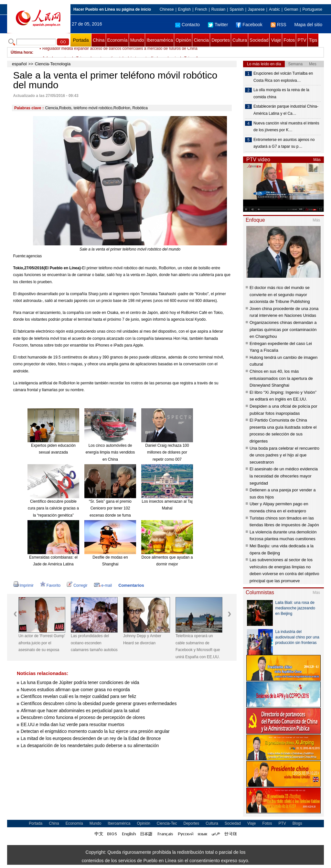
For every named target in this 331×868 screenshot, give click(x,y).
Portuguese (312, 9)
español (19, 64)
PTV (302, 40)
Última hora (21, 52)
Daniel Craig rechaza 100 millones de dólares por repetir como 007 (167, 452)
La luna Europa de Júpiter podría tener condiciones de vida (80, 682)
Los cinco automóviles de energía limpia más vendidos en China (110, 452)
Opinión (183, 40)
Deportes (221, 40)
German (291, 9)
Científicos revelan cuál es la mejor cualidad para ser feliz (78, 696)
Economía (117, 40)
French (201, 9)
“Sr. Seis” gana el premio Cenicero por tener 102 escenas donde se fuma (110, 508)
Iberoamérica (160, 40)
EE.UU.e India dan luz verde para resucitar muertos (73, 724)
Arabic (274, 9)
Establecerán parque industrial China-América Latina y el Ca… (286, 110)
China (99, 40)
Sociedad (259, 40)
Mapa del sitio (308, 25)
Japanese (256, 9)
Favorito (50, 585)
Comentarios (131, 585)
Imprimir (23, 585)
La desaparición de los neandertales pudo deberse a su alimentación (90, 745)
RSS (278, 25)
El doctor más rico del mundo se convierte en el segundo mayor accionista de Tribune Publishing (280, 295)
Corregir (77, 585)
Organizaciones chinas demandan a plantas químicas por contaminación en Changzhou (283, 329)
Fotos (289, 40)
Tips (313, 40)
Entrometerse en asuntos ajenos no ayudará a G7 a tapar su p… (284, 143)
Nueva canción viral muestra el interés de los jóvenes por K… (286, 127)
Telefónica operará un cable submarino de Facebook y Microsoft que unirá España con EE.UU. (198, 646)
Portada (81, 40)
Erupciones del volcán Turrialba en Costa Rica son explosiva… (283, 77)
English (184, 9)
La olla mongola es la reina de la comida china (281, 93)
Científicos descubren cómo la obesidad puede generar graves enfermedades (99, 703)
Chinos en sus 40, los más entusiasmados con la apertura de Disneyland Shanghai (281, 378)
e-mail (103, 585)
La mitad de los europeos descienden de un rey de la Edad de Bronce (91, 738)
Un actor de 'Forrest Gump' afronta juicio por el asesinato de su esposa (42, 643)
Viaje (276, 40)
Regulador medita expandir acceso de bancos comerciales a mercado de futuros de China (120, 52)
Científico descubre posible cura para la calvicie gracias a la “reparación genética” (53, 508)
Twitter (218, 25)
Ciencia (201, 40)
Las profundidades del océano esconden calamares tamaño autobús (94, 643)
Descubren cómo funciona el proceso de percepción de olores (83, 717)
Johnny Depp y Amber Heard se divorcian (142, 639)
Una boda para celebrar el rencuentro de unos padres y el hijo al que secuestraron (284, 455)
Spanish (236, 9)
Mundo (137, 40)
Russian (218, 9)
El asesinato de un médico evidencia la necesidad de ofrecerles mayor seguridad (284, 476)
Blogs (297, 823)
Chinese (167, 9)
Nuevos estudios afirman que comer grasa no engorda (75, 690)
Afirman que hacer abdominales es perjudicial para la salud (80, 711)
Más (317, 160)
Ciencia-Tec (167, 823)
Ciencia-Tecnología (53, 64)
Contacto (187, 25)
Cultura (240, 40)
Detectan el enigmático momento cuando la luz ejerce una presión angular (95, 731)
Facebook (249, 25)
